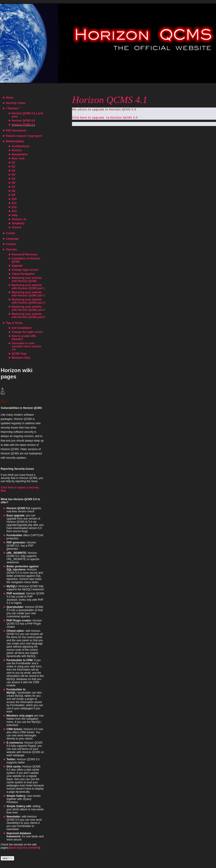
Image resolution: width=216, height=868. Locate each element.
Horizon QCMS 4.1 (23, 125)
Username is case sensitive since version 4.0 (26, 346)
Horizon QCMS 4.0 (23, 121)
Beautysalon (20, 154)
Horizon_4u (19, 219)
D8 (13, 191)
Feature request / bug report (24, 136)
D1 (13, 163)
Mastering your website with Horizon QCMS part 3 (28, 301)
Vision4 (16, 227)
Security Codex (16, 103)
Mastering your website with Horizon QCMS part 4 (28, 308)
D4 (13, 175)
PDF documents (16, 131)
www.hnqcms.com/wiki (24, 848)
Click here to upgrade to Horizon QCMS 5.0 (105, 118)
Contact (11, 244)
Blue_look (18, 158)
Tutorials (11, 250)
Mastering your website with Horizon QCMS (27, 279)
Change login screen (25, 270)
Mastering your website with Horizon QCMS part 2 (28, 294)
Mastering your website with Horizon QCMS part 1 (28, 287)
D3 (13, 171)
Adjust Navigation (23, 274)
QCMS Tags (19, 354)
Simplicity (18, 223)
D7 (13, 187)
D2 (13, 167)
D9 (13, 195)
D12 (14, 207)
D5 (13, 179)
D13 (14, 211)
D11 (14, 203)
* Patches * (13, 108)
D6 (13, 183)
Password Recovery (25, 254)
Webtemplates (15, 141)
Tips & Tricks (14, 323)
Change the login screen (27, 332)
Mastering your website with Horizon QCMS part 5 (28, 316)
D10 (14, 199)
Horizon (17, 150)
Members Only (21, 358)
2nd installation (22, 328)
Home (10, 98)
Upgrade (17, 266)
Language (12, 239)
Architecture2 (20, 146)
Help (15, 215)
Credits (10, 233)
